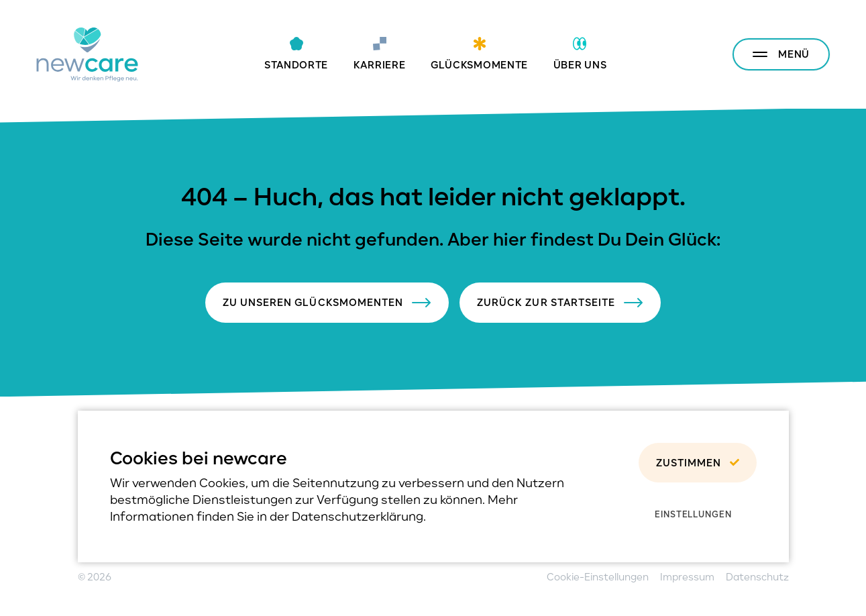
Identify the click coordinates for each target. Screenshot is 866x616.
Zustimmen (697, 463)
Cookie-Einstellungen (598, 577)
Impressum (687, 577)
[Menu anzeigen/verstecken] (781, 54)
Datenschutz (757, 577)
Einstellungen (693, 514)
